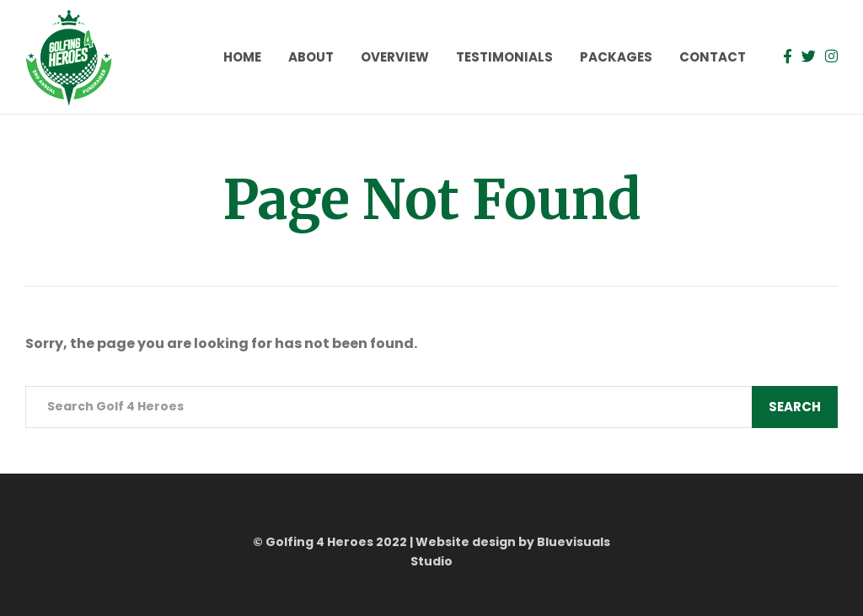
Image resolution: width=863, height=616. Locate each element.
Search (795, 407)
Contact (713, 57)
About (311, 57)
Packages (616, 57)
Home (242, 57)
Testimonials (504, 57)
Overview (395, 57)
